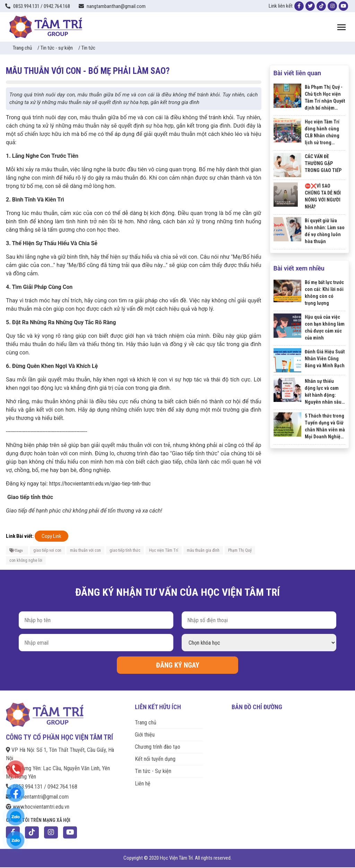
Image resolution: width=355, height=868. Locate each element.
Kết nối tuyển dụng (155, 756)
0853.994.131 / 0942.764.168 (42, 784)
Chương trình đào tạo (158, 744)
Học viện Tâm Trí (164, 550)
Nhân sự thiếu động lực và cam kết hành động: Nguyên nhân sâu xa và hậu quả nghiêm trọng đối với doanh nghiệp (323, 392)
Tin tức (88, 48)
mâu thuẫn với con (85, 550)
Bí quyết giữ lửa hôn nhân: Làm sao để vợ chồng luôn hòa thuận (325, 231)
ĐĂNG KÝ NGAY (178, 665)
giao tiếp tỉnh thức (125, 550)
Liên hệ (143, 780)
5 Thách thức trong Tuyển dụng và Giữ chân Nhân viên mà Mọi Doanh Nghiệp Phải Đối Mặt (325, 427)
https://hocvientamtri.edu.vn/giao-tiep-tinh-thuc (100, 484)
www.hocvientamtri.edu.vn (38, 804)
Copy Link (51, 536)
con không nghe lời (26, 560)
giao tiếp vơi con (47, 550)
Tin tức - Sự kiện (153, 768)
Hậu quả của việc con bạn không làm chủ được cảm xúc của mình (325, 327)
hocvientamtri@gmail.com (37, 794)
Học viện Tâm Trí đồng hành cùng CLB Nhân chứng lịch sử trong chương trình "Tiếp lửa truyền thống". (324, 132)
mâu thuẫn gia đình (203, 550)
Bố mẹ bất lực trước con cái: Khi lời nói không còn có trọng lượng (324, 293)
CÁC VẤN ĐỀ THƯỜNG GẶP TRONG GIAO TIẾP (323, 163)
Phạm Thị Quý (240, 550)
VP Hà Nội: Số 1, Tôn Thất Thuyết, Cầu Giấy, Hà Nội (60, 751)
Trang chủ (22, 48)
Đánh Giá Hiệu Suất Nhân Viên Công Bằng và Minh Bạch (325, 359)
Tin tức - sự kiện (57, 48)
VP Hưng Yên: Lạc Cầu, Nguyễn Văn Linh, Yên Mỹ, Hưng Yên (58, 769)
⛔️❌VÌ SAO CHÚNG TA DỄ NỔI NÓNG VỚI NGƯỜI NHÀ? (323, 196)
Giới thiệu (145, 732)
